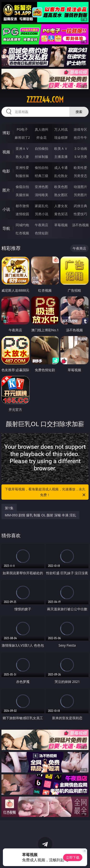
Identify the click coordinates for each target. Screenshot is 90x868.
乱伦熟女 (61, 176)
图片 (6, 190)
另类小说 (42, 214)
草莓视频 (61, 225)
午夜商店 (42, 225)
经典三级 (42, 176)
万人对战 (61, 129)
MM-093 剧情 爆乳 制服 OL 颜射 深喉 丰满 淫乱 (40, 515)
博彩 (6, 133)
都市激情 (22, 206)
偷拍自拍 (42, 168)
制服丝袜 (22, 176)
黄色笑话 (61, 214)
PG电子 (22, 129)
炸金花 (42, 137)
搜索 (79, 112)
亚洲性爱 (22, 168)
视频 (6, 152)
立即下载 (73, 857)
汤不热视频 (80, 225)
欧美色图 (61, 187)
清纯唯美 (42, 195)
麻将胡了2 (22, 137)
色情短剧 (42, 233)
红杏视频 (22, 233)
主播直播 (61, 157)
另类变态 (80, 176)
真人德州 (42, 129)
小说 (6, 209)
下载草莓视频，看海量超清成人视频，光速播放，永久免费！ (46, 492)
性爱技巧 (80, 214)
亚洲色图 (42, 187)
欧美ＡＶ (61, 148)
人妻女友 (61, 206)
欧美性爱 (80, 168)
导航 (6, 228)
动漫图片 (80, 187)
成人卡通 (61, 168)
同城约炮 (22, 225)
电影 (6, 171)
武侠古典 (80, 206)
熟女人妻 (22, 157)
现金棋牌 (61, 137)
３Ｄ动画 (80, 148)
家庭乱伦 (42, 206)
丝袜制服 (42, 157)
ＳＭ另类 (80, 157)
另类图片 (80, 195)
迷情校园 (22, 214)
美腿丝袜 (22, 195)
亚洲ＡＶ (22, 148)
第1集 (9, 508)
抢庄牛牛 (80, 137)
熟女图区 (61, 195)
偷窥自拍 (22, 187)
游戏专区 (80, 129)
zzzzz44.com (45, 100)
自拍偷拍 (42, 148)
